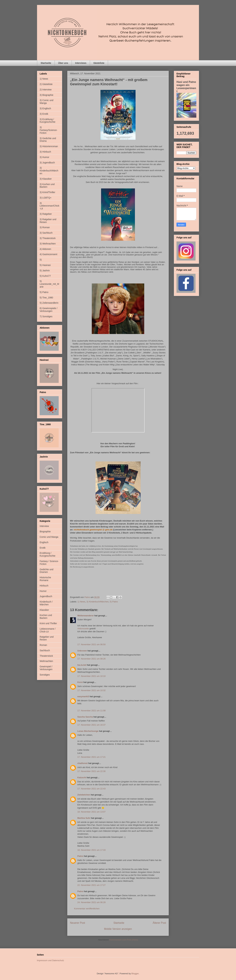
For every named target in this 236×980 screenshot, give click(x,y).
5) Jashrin (45, 271)
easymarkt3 (83, 696)
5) (41, 260)
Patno (80, 856)
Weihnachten (46, 661)
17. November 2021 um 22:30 (91, 771)
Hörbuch (44, 586)
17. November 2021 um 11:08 (91, 711)
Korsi (80, 682)
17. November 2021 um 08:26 (91, 659)
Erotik (43, 548)
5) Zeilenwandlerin (49, 303)
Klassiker (44, 610)
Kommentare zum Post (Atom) (124, 940)
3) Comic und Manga (46, 102)
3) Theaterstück (48, 238)
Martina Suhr (84, 818)
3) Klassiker (46, 179)
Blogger (135, 974)
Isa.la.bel (82, 665)
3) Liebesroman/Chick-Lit (49, 206)
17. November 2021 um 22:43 (91, 789)
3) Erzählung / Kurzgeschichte (48, 121)
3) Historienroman (49, 146)
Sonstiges (45, 675)
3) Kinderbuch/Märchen (97, 602)
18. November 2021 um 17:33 (91, 850)
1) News (81, 602)
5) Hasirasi (45, 265)
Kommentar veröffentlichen (87, 909)
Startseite (46, 63)
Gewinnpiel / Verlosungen (46, 668)
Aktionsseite (83, 629)
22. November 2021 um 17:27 (91, 885)
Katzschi (82, 777)
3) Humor (44, 157)
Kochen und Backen (46, 617)
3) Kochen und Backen (47, 186)
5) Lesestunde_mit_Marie (49, 284)
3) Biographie (46, 95)
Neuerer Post (78, 923)
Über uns (63, 63)
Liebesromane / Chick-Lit (48, 630)
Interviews (81, 63)
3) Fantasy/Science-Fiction (49, 130)
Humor (43, 591)
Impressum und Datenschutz (50, 960)
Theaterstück (46, 656)
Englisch (44, 542)
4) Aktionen (45, 249)
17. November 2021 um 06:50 (91, 644)
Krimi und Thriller (48, 623)
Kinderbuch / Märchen (46, 603)
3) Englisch (45, 108)
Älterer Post (159, 923)
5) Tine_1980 (46, 298)
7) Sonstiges (46, 316)
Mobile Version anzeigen (118, 929)
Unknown (82, 651)
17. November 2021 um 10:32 (91, 690)
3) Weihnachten (48, 244)
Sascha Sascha (85, 717)
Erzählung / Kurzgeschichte (48, 554)
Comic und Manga (49, 537)
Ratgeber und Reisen (47, 638)
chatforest (83, 763)
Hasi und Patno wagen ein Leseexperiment (186, 87)
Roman (43, 645)
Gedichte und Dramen (46, 571)
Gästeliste (99, 63)
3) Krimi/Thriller (47, 192)
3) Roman (45, 227)
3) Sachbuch (46, 233)
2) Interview (46, 90)
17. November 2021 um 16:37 (91, 725)
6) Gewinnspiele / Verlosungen (49, 310)
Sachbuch (45, 650)
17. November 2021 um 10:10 (91, 676)
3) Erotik (44, 114)
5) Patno (114, 602)
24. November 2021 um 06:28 (91, 902)
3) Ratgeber (46, 214)
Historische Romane (45, 579)
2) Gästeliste (46, 84)
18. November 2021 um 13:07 (91, 812)
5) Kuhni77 (45, 276)
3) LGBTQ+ (46, 198)
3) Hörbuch (45, 152)
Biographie (45, 532)
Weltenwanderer (86, 616)
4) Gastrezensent (48, 254)
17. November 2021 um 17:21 (91, 757)
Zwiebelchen (84, 795)
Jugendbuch (46, 596)
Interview (44, 526)
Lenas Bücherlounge (88, 731)
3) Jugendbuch (47, 163)
